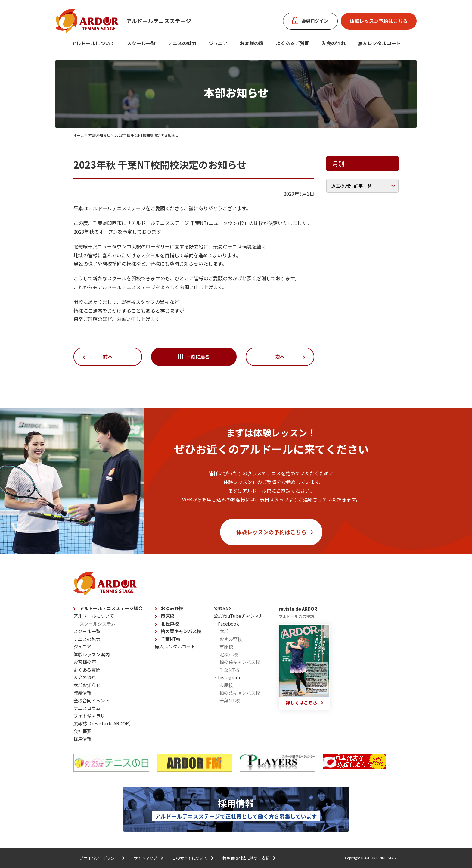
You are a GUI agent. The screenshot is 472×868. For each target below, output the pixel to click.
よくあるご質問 (293, 43)
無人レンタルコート (175, 646)
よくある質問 (87, 670)
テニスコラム (87, 708)
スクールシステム (98, 624)
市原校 (168, 616)
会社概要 (82, 731)
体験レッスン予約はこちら (379, 21)
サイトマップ (145, 858)
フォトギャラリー (92, 716)
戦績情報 (82, 693)
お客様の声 (252, 43)
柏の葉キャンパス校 (181, 631)
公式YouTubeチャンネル (239, 616)
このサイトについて (190, 858)
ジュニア (218, 43)
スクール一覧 (141, 43)
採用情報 (82, 739)
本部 (224, 631)
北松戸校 (170, 624)
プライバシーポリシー (99, 858)
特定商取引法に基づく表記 (246, 858)
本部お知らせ (99, 135)
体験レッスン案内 (92, 654)
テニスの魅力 (182, 43)
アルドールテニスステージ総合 (111, 608)
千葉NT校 (171, 639)
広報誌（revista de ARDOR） (103, 723)
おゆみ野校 (172, 608)
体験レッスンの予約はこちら (271, 532)
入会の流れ (334, 43)
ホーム (79, 135)
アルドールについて (93, 43)
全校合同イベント (92, 700)
